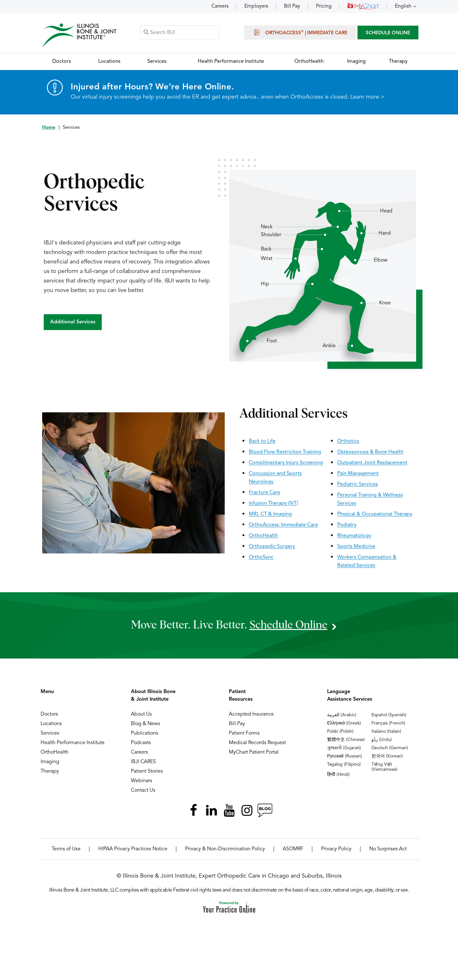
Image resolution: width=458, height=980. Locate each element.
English (403, 6)
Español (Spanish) (389, 715)
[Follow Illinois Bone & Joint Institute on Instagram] (247, 810)
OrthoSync (261, 557)
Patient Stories (147, 771)
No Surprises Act (388, 849)
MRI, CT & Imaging (270, 514)
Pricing (324, 6)
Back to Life (262, 441)
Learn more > (367, 97)
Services (50, 733)
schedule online (288, 625)
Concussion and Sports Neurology (275, 478)
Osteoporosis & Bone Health (370, 452)
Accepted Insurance (251, 714)
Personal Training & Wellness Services (370, 499)
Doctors (49, 714)
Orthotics (348, 441)
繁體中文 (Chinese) (346, 740)
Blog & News (145, 724)
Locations (51, 724)
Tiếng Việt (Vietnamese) (384, 767)
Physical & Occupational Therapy (375, 514)
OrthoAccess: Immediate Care (283, 525)
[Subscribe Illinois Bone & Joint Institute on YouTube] (229, 810)
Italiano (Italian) (386, 731)
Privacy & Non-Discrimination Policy (225, 849)
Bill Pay (292, 6)
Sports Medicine (356, 547)
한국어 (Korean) (387, 756)
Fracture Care (264, 493)
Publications (145, 733)
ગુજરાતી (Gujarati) (344, 748)
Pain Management (358, 474)
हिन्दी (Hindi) (338, 775)
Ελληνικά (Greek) (344, 723)
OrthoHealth (263, 536)
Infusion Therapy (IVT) (273, 503)
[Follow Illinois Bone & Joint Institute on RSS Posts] (265, 810)
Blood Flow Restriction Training (285, 452)
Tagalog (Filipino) (344, 764)
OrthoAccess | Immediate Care (300, 32)
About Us (141, 714)
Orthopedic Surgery (272, 547)
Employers (256, 6)
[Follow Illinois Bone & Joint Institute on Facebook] (194, 810)
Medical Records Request (257, 743)
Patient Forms (244, 733)
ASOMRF (293, 849)
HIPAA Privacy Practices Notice (133, 849)
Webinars (142, 781)
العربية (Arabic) (342, 715)
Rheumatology (354, 536)
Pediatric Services (358, 484)
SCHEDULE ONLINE (388, 33)
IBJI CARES (143, 762)
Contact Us (143, 790)
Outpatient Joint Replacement (372, 463)
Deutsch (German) (390, 748)
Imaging (50, 762)
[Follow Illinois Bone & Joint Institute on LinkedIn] (211, 810)
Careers (220, 6)
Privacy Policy (336, 849)
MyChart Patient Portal (254, 752)
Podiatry (347, 525)
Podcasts (141, 743)
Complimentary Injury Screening (286, 463)
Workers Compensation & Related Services (367, 561)
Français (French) (388, 723)
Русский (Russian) (345, 756)
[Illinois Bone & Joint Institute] (79, 35)
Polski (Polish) (340, 731)
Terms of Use (66, 849)
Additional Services (73, 322)
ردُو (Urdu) (382, 740)
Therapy (50, 771)
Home (49, 128)
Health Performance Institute (73, 743)
